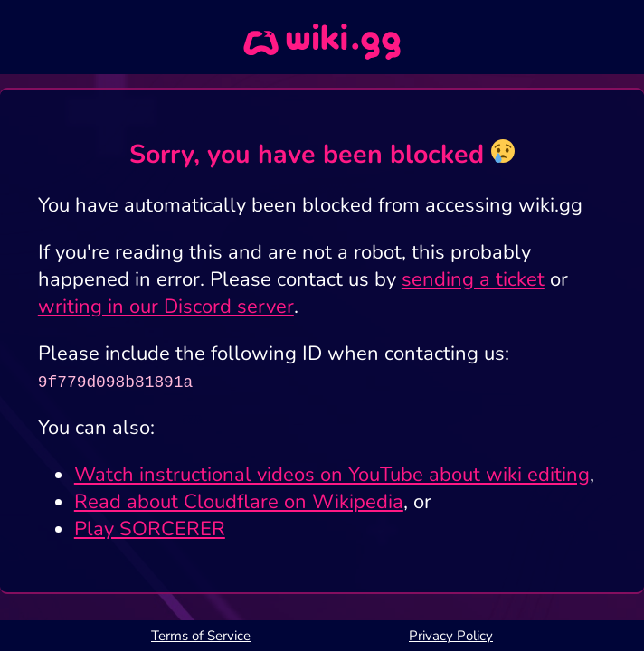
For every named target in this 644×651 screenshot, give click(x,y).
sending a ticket (473, 279)
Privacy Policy (451, 636)
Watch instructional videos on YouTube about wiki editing (332, 475)
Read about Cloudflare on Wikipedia (239, 502)
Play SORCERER (150, 529)
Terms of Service (201, 636)
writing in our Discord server (166, 307)
